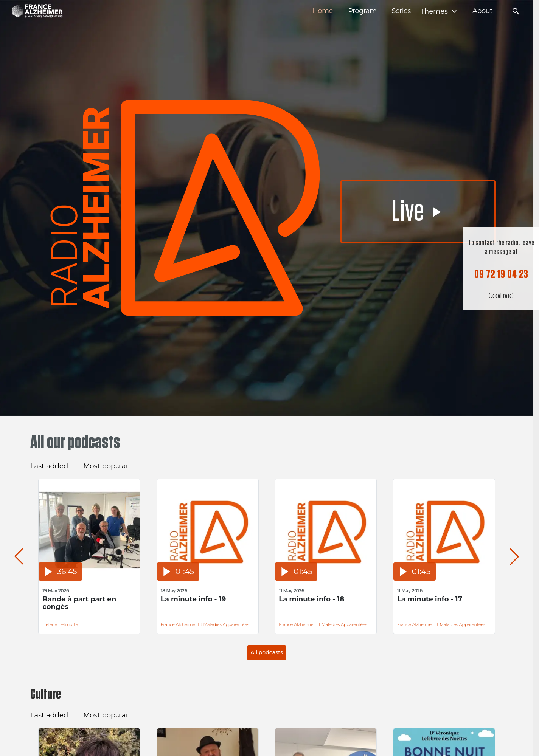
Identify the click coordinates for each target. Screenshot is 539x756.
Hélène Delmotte (60, 624)
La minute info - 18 (311, 599)
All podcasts (267, 652)
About (482, 11)
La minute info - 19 (193, 599)
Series (401, 11)
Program (362, 11)
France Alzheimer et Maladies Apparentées (205, 624)
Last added (49, 466)
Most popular (106, 466)
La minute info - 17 (430, 599)
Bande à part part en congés (79, 603)
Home (323, 11)
